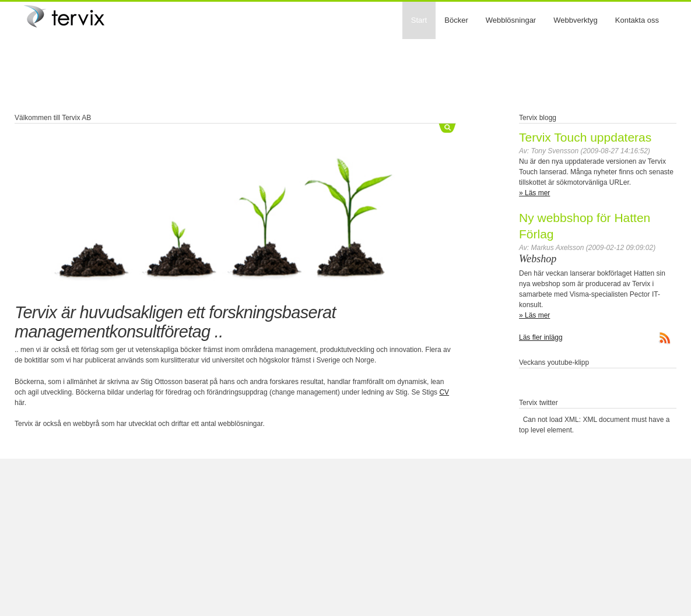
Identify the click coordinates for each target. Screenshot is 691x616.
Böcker (456, 20)
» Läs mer (534, 193)
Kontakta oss (637, 20)
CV (444, 392)
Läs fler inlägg (541, 337)
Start (419, 20)
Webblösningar (511, 20)
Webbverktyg (576, 20)
